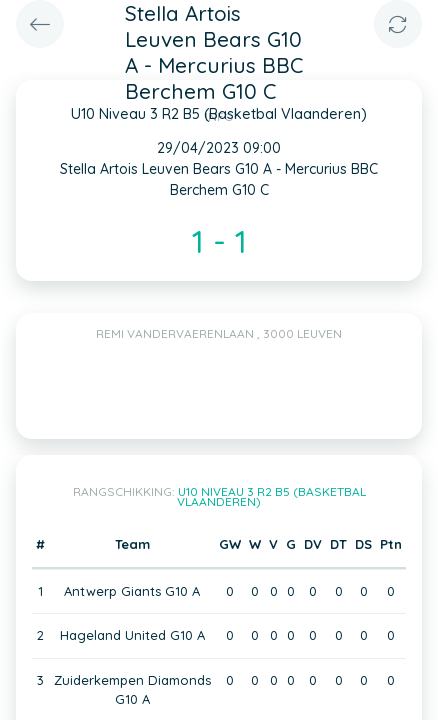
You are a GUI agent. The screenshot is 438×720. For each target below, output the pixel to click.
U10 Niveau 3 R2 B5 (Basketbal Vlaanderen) (271, 496)
